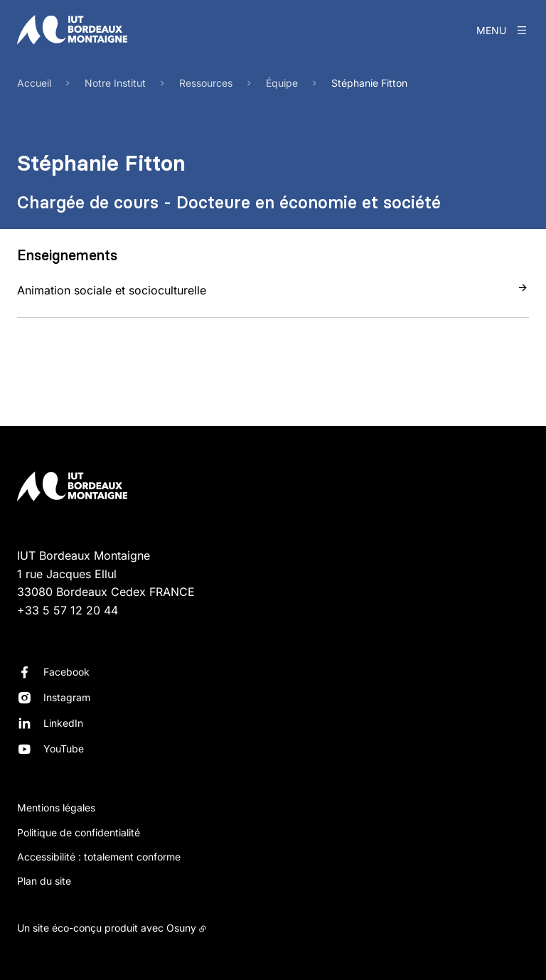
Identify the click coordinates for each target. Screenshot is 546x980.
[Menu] (503, 30)
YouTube (64, 749)
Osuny (181, 928)
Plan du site (44, 881)
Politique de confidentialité (79, 832)
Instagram (67, 697)
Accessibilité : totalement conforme (99, 857)
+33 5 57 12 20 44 (68, 610)
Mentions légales (56, 808)
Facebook (66, 672)
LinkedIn (63, 723)
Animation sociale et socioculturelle (112, 290)
